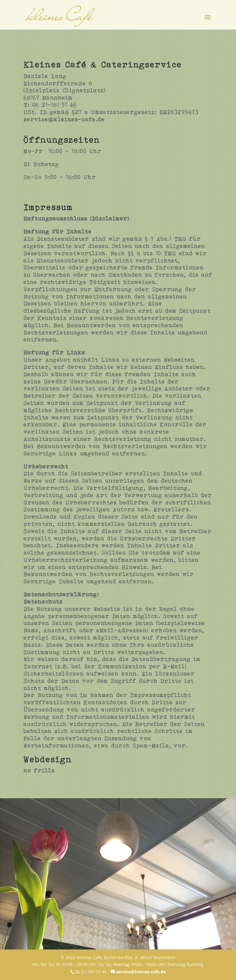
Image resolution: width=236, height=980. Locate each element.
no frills (39, 770)
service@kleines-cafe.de (64, 119)
